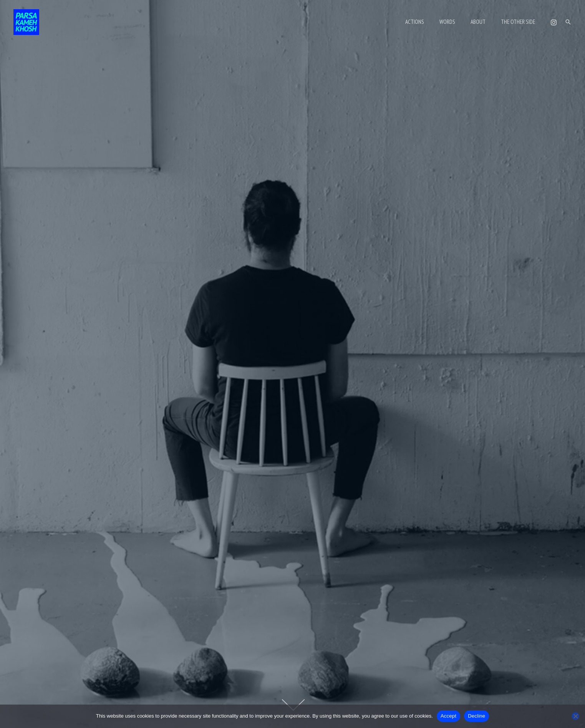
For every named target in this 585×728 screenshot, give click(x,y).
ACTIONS (428, 22)
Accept (448, 716)
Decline (476, 716)
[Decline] (575, 716)
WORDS (457, 22)
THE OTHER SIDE (520, 22)
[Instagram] (554, 22)
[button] (568, 22)
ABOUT (484, 22)
